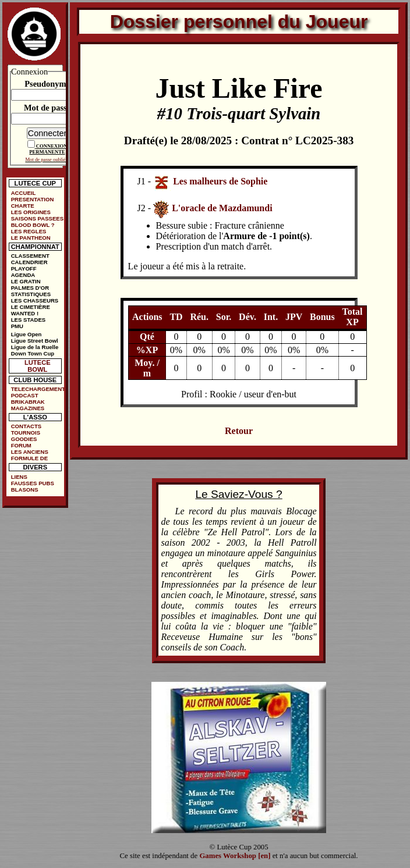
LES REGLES (29, 231)
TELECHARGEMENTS (38, 389)
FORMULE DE (29, 458)
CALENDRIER (29, 262)
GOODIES (24, 439)
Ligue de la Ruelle (35, 347)
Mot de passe (47, 108)
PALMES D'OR (30, 288)
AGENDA (23, 275)
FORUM (21, 445)
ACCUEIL (24, 193)
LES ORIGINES (31, 212)
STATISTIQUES (31, 294)
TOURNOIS (26, 433)
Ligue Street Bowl (35, 341)
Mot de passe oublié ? (47, 159)
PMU (17, 326)
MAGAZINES (28, 408)
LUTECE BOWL (38, 366)
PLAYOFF (24, 268)
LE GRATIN (26, 281)
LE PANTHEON (31, 238)
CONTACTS (26, 426)
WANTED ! (25, 313)
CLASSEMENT (30, 256)
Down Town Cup (33, 353)
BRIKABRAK (28, 402)
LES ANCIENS (30, 452)
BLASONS (25, 490)
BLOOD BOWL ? (33, 225)
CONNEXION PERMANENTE (48, 149)
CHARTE (23, 206)
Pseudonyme (47, 84)
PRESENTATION (33, 199)
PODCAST (25, 395)
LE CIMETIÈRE (31, 307)
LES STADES (29, 320)
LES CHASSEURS (35, 300)
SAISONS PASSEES (37, 218)
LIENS (19, 477)
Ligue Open (26, 334)
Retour (239, 431)
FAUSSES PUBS (33, 483)
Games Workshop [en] (235, 856)
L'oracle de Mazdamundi (222, 208)
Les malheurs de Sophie (220, 181)
